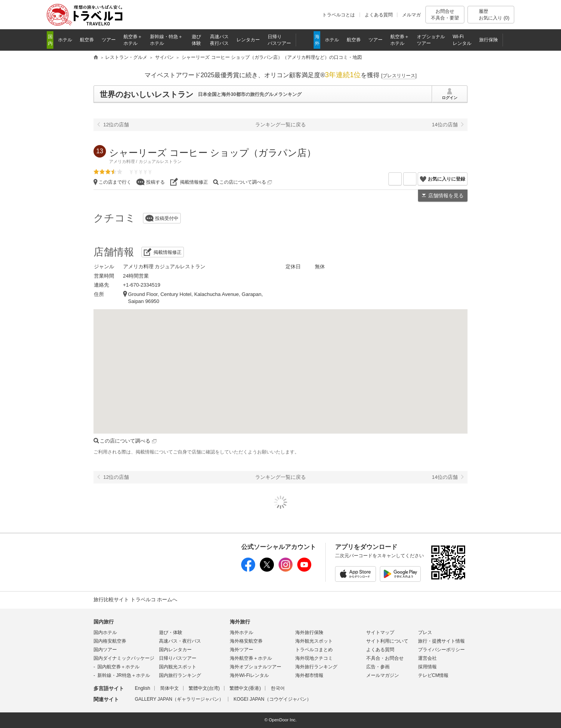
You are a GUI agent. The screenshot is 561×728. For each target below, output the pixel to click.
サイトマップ (380, 632)
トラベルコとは (339, 15)
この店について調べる (246, 182)
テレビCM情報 (433, 675)
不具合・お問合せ (385, 658)
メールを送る (401, 179)
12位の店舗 (116, 125)
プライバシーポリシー (441, 650)
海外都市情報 (309, 675)
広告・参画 (378, 667)
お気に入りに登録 (446, 179)
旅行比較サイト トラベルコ (96, 58)
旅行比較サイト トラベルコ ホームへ (135, 600)
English (142, 688)
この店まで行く (115, 182)
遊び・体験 (171, 632)
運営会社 (427, 658)
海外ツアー (242, 650)
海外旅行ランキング (316, 667)
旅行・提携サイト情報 (441, 641)
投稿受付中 (167, 218)
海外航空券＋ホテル (251, 658)
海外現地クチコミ (314, 658)
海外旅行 (240, 622)
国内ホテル (105, 632)
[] (399, 76)
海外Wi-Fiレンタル (249, 675)
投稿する (155, 182)
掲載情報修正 (194, 182)
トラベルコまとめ (314, 650)
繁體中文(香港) (245, 688)
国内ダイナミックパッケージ (124, 658)
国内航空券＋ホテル (118, 667)
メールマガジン (383, 675)
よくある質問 (379, 15)
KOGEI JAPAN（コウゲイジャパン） (272, 699)
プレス (425, 632)
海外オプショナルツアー (256, 667)
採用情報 (427, 667)
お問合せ (445, 15)
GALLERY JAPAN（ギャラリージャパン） (179, 699)
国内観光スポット (178, 667)
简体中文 (169, 688)
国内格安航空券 (110, 641)
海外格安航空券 (246, 641)
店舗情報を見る (446, 196)
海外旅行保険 (309, 632)
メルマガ (411, 15)
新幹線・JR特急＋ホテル (124, 675)
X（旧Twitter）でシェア (416, 179)
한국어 (278, 688)
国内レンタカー (175, 650)
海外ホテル (242, 632)
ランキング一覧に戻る (280, 125)
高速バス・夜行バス (180, 641)
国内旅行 (104, 622)
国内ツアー (105, 650)
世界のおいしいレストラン (146, 94)
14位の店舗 (445, 125)
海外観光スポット (314, 641)
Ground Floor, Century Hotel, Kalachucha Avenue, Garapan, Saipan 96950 (196, 298)
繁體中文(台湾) (204, 688)
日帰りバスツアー (178, 658)
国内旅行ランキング (180, 675)
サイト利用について (387, 641)
